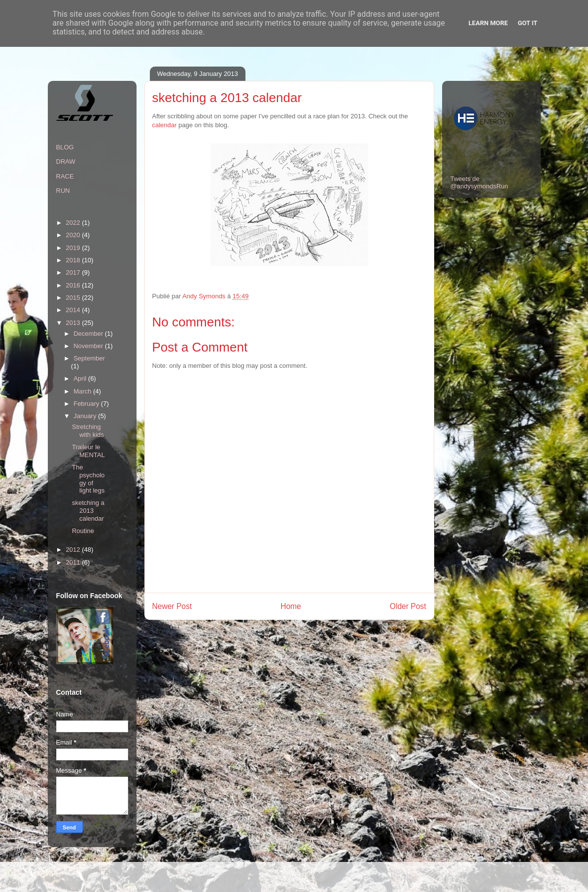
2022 (74, 223)
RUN (63, 191)
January (86, 416)
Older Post (408, 606)
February (87, 404)
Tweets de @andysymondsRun (479, 182)
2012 (74, 550)
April (81, 378)
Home (291, 606)
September (89, 358)
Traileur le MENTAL (88, 451)
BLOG (65, 147)
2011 (74, 562)
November (89, 346)
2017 (74, 272)
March (83, 391)
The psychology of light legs (88, 479)
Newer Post (172, 606)
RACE (65, 176)
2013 (74, 323)
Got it (527, 23)
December (89, 334)
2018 (74, 260)
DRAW (66, 161)
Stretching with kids (88, 431)
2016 (74, 285)
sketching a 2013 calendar (88, 510)
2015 (74, 298)
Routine (83, 531)
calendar (165, 125)
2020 (74, 235)
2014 (74, 310)
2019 (74, 248)
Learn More (488, 23)
